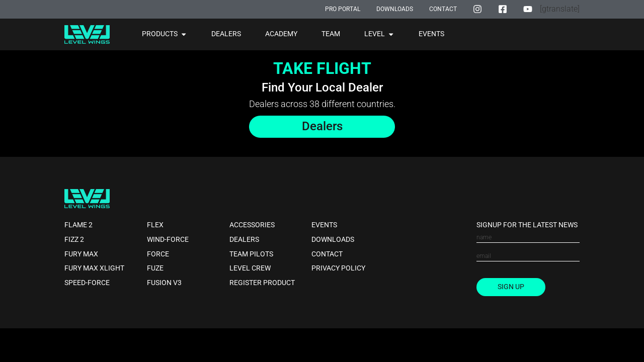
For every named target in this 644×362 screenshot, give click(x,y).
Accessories (252, 225)
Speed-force (87, 283)
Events (324, 225)
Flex (155, 225)
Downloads (333, 240)
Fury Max (81, 254)
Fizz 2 (74, 240)
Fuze (155, 269)
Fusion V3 (164, 283)
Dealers (244, 240)
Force (158, 254)
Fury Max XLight (94, 269)
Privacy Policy (338, 269)
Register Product (262, 283)
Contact (327, 254)
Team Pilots (251, 254)
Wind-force (168, 240)
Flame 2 (78, 225)
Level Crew (250, 269)
